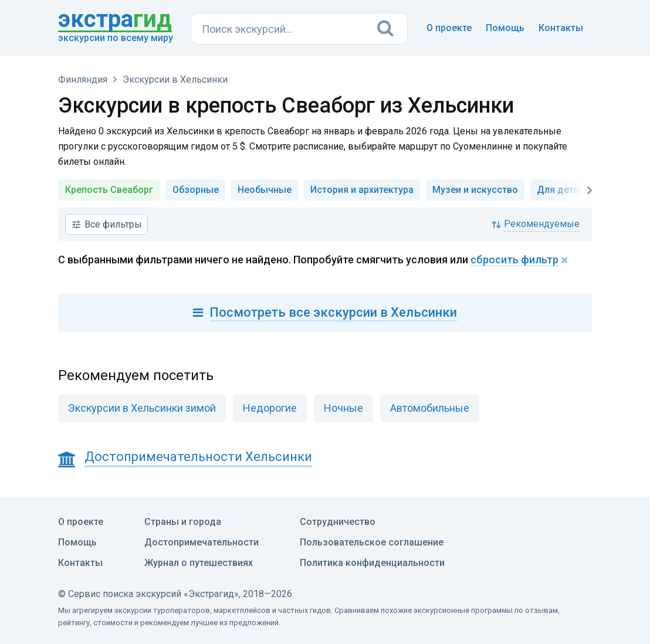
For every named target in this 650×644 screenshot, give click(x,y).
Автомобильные (430, 408)
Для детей (560, 190)
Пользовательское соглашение (372, 542)
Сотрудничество (338, 522)
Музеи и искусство (475, 190)
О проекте (449, 28)
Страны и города (183, 522)
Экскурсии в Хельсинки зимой (142, 408)
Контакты (561, 28)
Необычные (265, 190)
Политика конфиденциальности (372, 563)
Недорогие (270, 408)
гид (115, 20)
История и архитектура (362, 190)
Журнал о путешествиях (199, 563)
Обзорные (196, 190)
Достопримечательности (202, 542)
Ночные (343, 408)
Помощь (505, 28)
